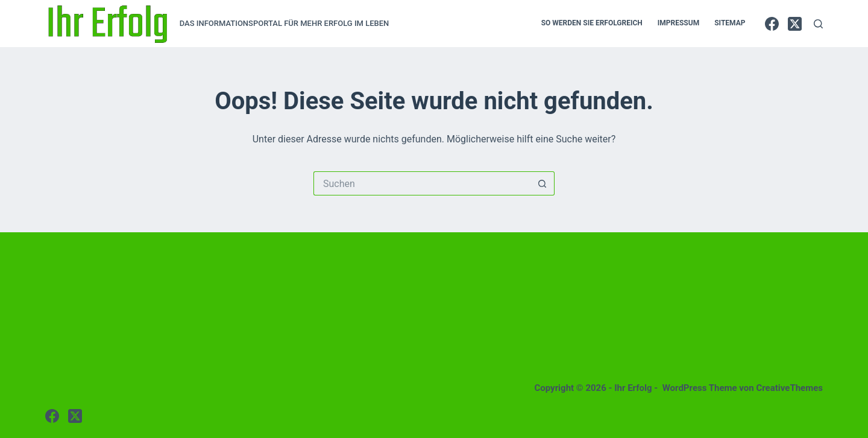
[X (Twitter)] (795, 24)
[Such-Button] (542, 183)
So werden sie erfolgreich (592, 23)
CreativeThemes (789, 388)
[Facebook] (772, 24)
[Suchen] (818, 24)
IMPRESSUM (678, 23)
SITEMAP (730, 23)
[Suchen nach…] (422, 183)
